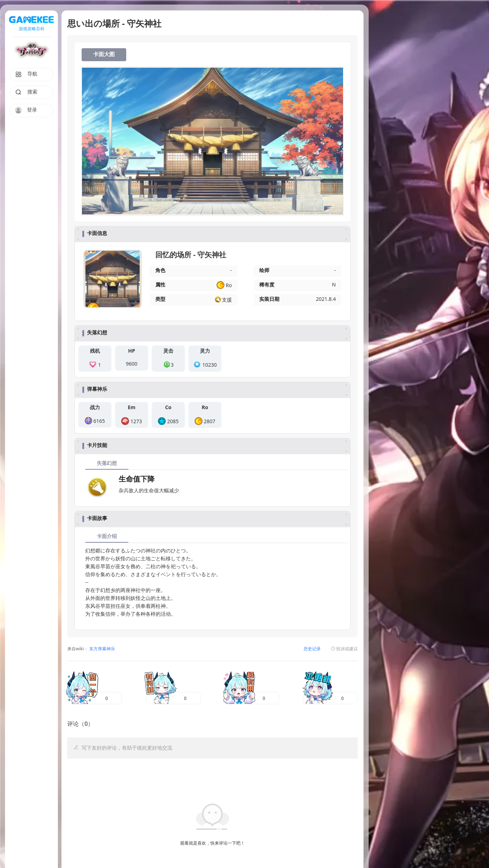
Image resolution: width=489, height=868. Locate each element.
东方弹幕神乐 (102, 649)
